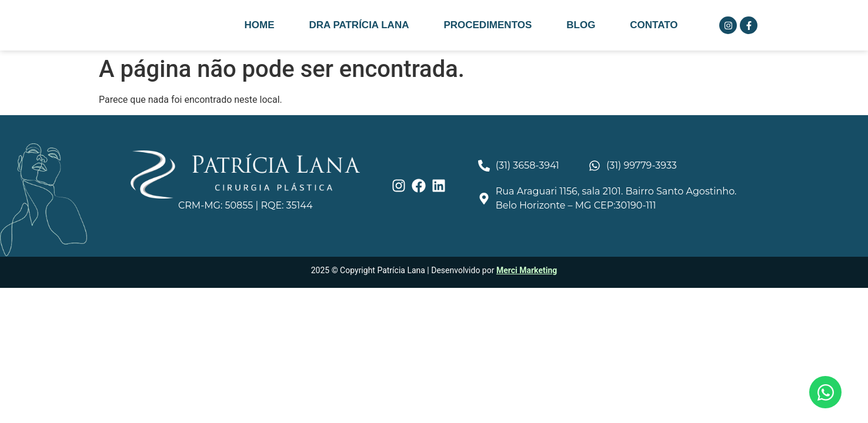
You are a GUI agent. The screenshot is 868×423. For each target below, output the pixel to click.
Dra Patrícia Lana (359, 25)
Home (259, 25)
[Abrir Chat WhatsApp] (825, 392)
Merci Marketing (527, 270)
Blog (581, 25)
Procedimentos (488, 25)
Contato (654, 25)
